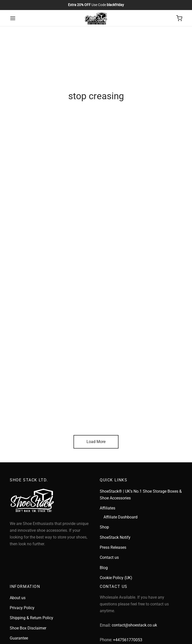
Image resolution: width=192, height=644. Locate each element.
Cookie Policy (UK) (116, 578)
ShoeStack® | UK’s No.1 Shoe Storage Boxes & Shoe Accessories (141, 495)
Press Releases (113, 547)
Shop (104, 527)
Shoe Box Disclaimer (28, 628)
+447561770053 (128, 640)
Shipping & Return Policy (31, 618)
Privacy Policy (22, 608)
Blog (104, 568)
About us (18, 598)
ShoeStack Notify (115, 537)
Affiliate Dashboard (120, 517)
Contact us (109, 557)
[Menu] (13, 18)
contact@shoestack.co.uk (134, 625)
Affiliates (107, 508)
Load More (96, 442)
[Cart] (179, 18)
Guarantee (19, 638)
